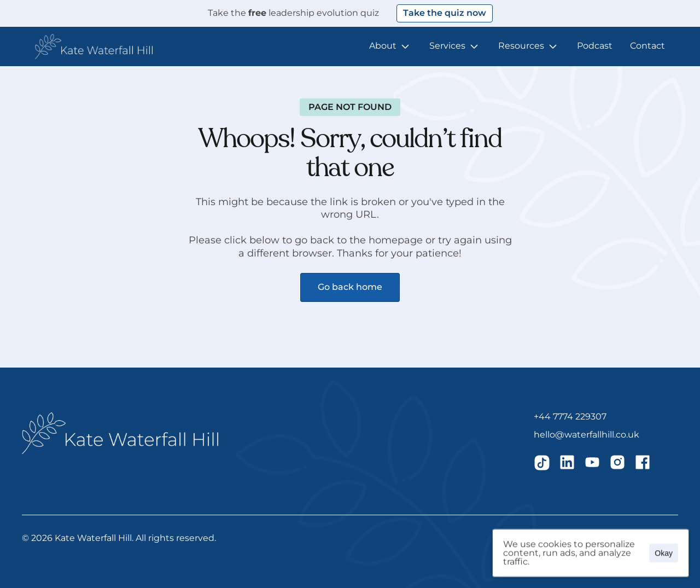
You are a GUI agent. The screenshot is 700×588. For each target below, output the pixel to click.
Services (447, 46)
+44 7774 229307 (570, 417)
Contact (647, 46)
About (383, 46)
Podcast (595, 46)
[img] (542, 462)
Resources (521, 46)
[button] (94, 46)
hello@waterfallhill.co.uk (587, 435)
